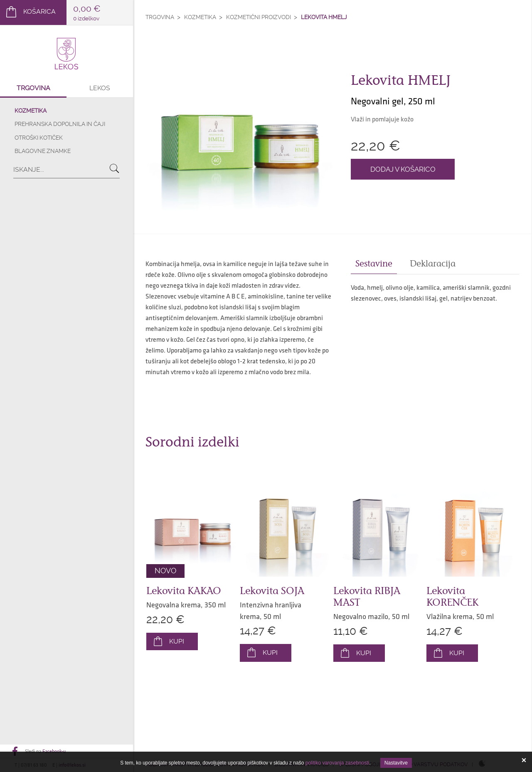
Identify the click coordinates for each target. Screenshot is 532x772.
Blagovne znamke (43, 151)
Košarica (39, 11)
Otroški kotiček (39, 138)
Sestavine (374, 264)
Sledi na (45, 751)
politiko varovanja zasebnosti (337, 763)
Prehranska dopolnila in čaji (60, 124)
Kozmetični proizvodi (259, 17)
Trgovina (33, 88)
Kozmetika (31, 111)
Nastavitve (396, 763)
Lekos (100, 88)
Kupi (177, 641)
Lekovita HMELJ (324, 17)
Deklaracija (433, 264)
